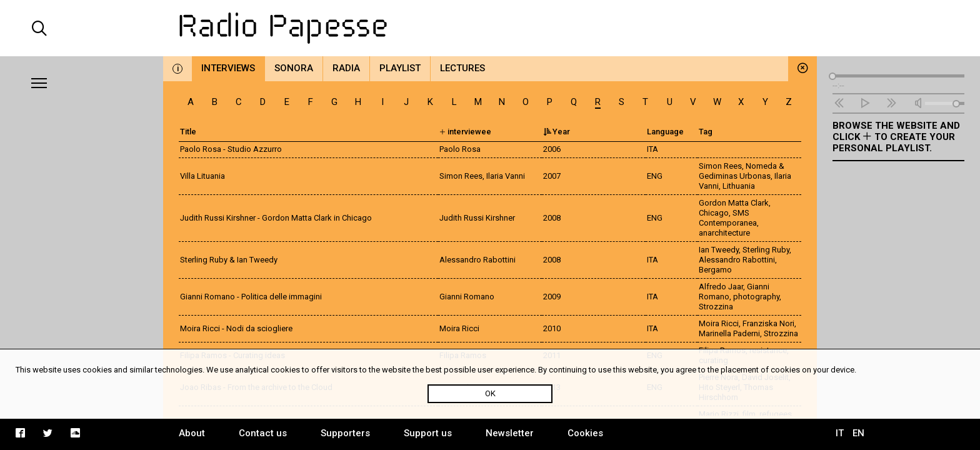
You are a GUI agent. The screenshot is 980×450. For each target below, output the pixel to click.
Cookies (585, 433)
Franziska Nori (768, 323)
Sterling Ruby (766, 250)
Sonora (294, 68)
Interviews (228, 68)
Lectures (462, 68)
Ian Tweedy (719, 250)
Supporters (345, 433)
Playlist (400, 68)
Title (188, 132)
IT (840, 433)
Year (557, 132)
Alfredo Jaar (721, 287)
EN (858, 433)
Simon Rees (720, 166)
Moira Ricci (719, 323)
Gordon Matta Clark (734, 203)
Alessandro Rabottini (737, 260)
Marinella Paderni (729, 333)
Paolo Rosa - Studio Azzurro (231, 149)
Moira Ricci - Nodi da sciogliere (236, 328)
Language (665, 132)
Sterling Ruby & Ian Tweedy (229, 260)
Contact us (263, 433)
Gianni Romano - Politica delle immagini (251, 297)
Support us (428, 433)
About (192, 433)
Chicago (714, 213)
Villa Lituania (202, 176)
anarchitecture (724, 233)
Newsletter (510, 433)
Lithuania (739, 186)
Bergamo (715, 270)
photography (756, 297)
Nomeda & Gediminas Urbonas (742, 171)
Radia (346, 68)
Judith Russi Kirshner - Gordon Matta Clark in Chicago (276, 218)
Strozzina (716, 307)
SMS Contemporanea (728, 218)
